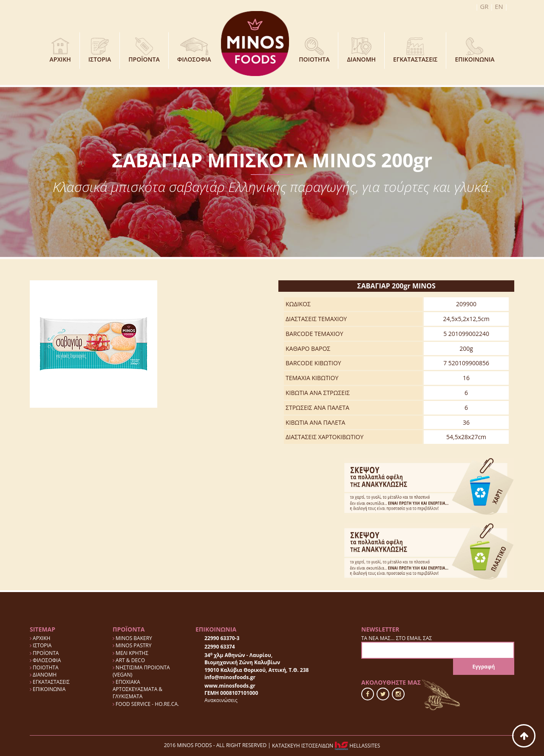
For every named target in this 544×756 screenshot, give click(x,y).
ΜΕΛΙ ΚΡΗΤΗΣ (130, 653)
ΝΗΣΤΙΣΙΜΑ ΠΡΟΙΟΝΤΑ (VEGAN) (141, 671)
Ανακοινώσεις (221, 700)
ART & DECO (129, 660)
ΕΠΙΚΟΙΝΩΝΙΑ (475, 50)
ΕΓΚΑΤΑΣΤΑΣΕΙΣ (415, 50)
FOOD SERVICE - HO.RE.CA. (146, 704)
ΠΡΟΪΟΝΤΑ (144, 50)
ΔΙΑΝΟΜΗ (361, 50)
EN (499, 6)
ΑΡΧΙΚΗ (60, 50)
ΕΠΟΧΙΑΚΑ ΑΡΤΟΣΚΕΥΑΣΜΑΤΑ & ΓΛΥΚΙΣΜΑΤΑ (137, 689)
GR (485, 6)
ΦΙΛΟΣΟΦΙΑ (194, 50)
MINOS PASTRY (132, 645)
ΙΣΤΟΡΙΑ (100, 50)
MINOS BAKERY (132, 638)
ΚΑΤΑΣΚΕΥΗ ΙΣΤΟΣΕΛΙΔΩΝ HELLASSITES (326, 746)
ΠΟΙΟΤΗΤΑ (314, 50)
